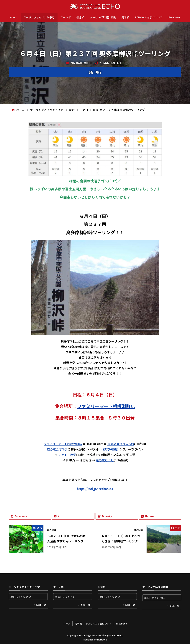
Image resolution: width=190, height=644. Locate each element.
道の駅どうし (105, 460)
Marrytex (102, 639)
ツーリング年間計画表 (103, 17)
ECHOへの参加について (149, 17)
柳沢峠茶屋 (110, 449)
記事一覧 (41, 604)
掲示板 (125, 17)
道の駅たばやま (57, 449)
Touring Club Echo (91, 634)
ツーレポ (65, 17)
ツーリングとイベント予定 (39, 17)
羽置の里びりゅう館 (121, 444)
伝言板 (80, 17)
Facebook (174, 17)
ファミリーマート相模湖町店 (63, 444)
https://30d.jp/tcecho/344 (95, 488)
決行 (98, 72)
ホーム (14, 17)
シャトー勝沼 (67, 454)
